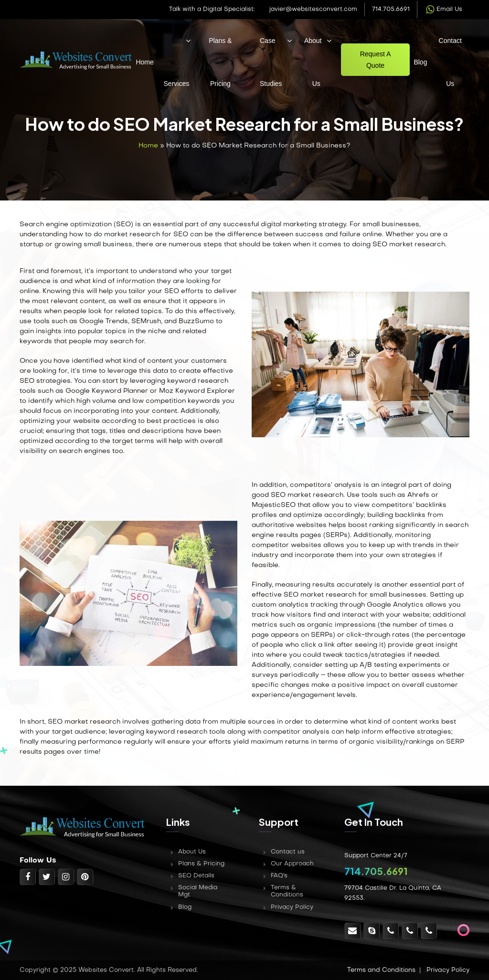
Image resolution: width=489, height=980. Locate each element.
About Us (313, 62)
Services (177, 84)
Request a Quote (376, 60)
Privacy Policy (292, 907)
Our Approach (292, 864)
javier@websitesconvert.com (313, 10)
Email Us (443, 10)
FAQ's (279, 876)
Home (144, 62)
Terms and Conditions (381, 970)
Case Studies (271, 62)
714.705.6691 (391, 10)
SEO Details (196, 876)
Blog (420, 62)
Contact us (288, 852)
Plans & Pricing (220, 62)
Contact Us (450, 62)
